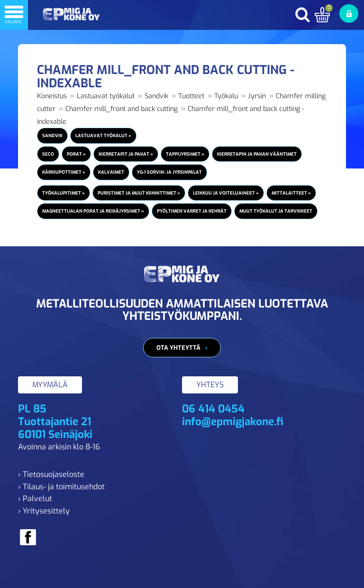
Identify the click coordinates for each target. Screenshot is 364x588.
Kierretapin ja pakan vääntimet (257, 154)
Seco (48, 154)
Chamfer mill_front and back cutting (122, 109)
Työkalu (226, 96)
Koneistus (52, 96)
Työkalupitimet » (64, 193)
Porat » (76, 154)
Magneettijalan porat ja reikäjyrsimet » (93, 211)
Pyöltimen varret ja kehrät (192, 211)
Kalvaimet (111, 172)
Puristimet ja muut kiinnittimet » (139, 193)
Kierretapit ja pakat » (126, 154)
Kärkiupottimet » (64, 172)
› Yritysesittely (44, 511)
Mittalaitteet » (291, 193)
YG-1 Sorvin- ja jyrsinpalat (169, 172)
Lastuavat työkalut (106, 96)
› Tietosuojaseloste (51, 474)
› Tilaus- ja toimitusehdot (61, 487)
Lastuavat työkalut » (103, 135)
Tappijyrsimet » (185, 154)
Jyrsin (257, 96)
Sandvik (156, 96)
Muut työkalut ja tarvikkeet (276, 211)
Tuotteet (191, 96)
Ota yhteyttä (178, 348)
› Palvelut (35, 499)
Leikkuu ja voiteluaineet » (226, 193)
